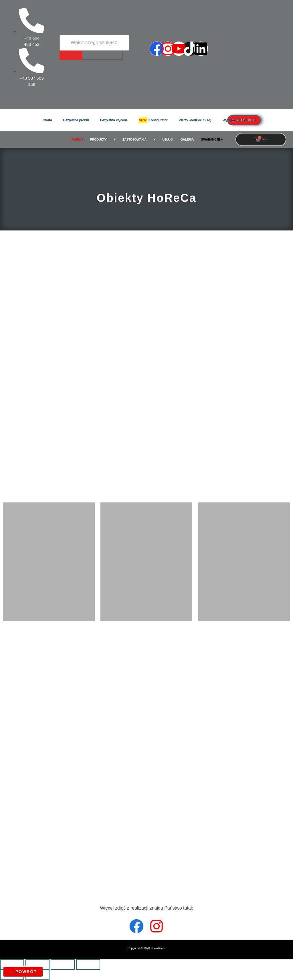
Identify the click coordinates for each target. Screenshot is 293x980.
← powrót (23, 972)
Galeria (187, 139)
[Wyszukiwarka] (94, 43)
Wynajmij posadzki (237, 120)
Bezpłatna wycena (114, 120)
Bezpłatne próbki (76, 120)
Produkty (98, 139)
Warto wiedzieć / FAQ (195, 120)
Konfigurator (153, 120)
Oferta (47, 120)
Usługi (168, 139)
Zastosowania (134, 139)
